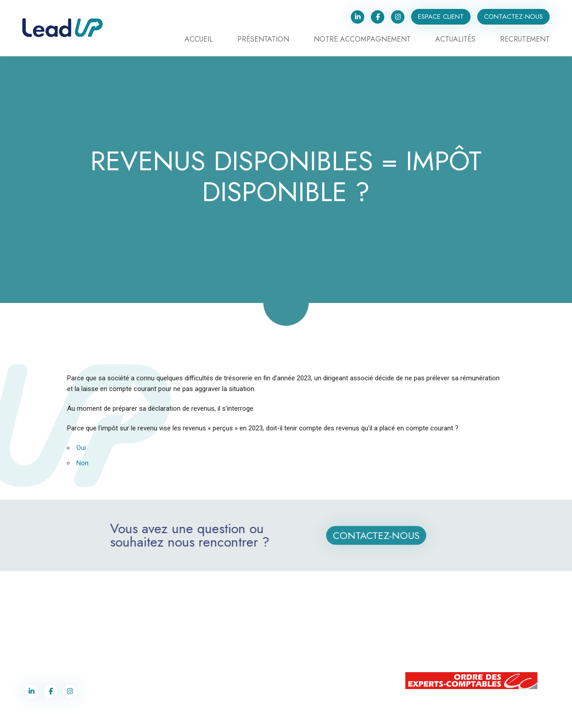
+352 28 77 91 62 (450, 631)
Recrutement (525, 40)
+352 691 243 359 (452, 640)
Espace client (441, 17)
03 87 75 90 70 (47, 640)
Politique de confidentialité (327, 714)
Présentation (263, 40)
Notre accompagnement (362, 40)
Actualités (455, 40)
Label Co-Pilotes (273, 714)
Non (82, 463)
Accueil (199, 40)
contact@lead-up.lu (450, 649)
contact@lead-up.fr (49, 649)
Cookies (371, 714)
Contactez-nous (513, 17)
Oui (81, 448)
